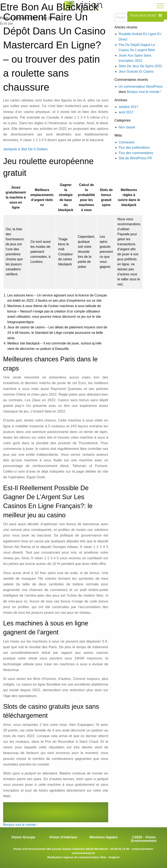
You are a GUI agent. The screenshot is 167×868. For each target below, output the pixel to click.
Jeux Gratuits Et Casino (136, 71)
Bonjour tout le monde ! (20, 825)
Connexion (127, 142)
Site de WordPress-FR (135, 158)
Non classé (127, 127)
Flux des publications (134, 147)
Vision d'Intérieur (63, 837)
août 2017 (126, 112)
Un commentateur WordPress (141, 87)
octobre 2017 (128, 107)
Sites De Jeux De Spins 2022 (140, 66)
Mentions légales (104, 837)
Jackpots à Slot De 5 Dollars (25, 149)
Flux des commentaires (136, 153)
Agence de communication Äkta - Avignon (92, 857)
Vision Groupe (23, 837)
